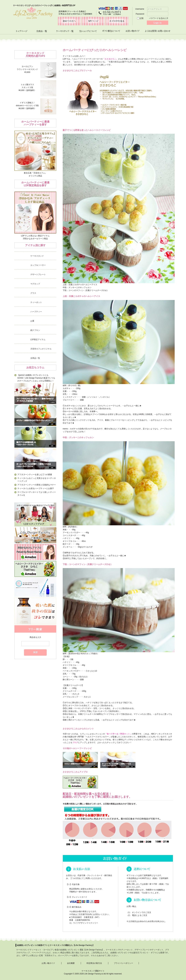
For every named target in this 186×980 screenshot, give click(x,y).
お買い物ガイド (48, 963)
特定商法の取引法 (94, 963)
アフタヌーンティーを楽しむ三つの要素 (35, 475)
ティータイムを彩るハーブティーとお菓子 (36, 488)
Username (152, 9)
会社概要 (71, 963)
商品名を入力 (35, 637)
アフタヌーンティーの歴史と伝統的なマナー (37, 485)
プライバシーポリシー (123, 963)
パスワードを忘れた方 (159, 18)
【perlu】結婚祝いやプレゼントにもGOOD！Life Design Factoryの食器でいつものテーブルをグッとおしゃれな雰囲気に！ (36, 378)
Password (152, 14)
